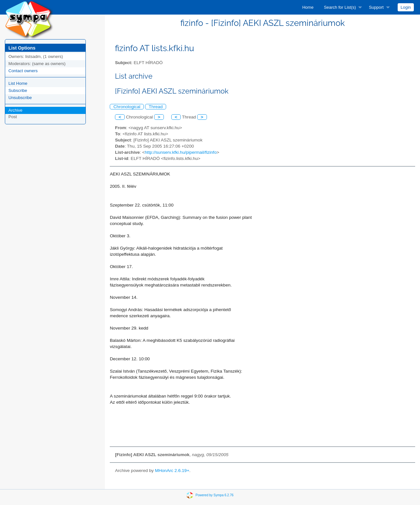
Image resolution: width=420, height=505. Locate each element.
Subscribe (18, 90)
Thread (156, 107)
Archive (15, 110)
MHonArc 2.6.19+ (172, 471)
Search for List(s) (340, 7)
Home (308, 7)
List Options (22, 48)
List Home (18, 83)
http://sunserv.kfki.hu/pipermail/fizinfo (181, 152)
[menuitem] (308, 7)
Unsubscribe (20, 98)
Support (376, 7)
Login (406, 7)
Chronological (127, 107)
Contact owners (23, 71)
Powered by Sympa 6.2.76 (215, 495)
